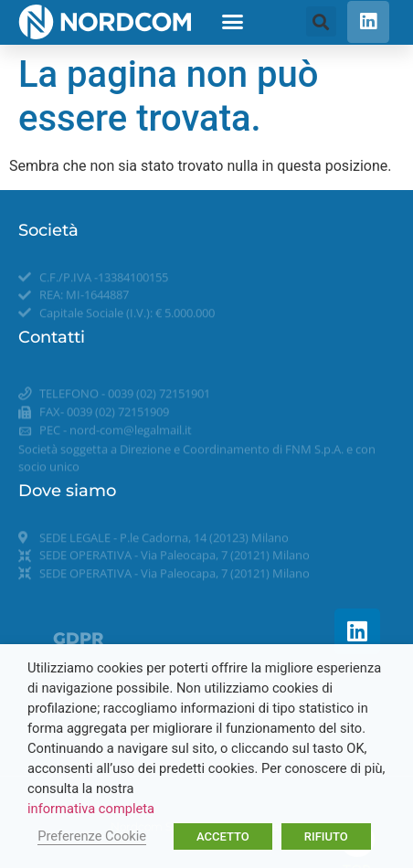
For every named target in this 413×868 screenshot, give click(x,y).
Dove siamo (67, 491)
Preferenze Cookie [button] (92, 836)
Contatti (52, 337)
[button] (233, 22)
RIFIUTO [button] (326, 836)
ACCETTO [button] (223, 836)
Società (48, 230)
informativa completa (91, 809)
